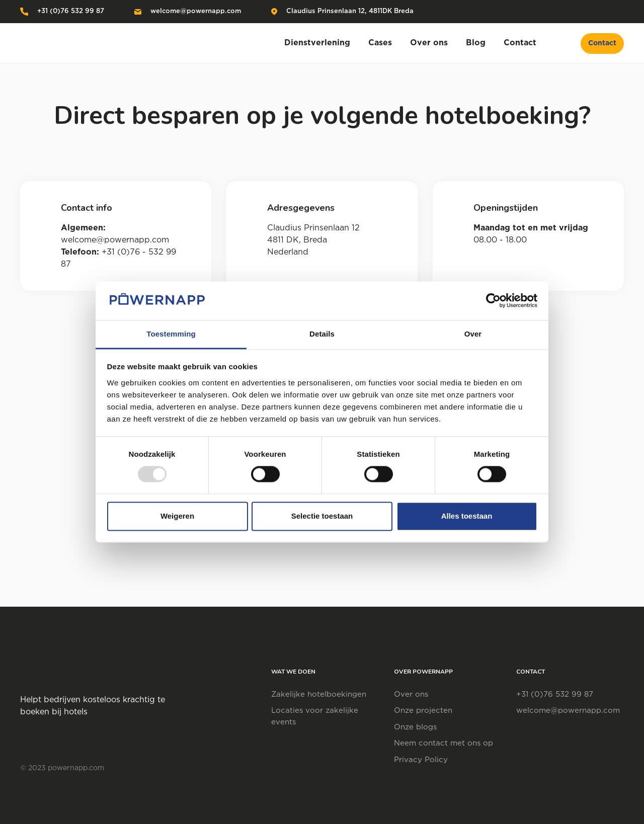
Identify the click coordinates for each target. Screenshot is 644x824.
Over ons (411, 694)
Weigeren (177, 516)
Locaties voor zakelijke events (315, 716)
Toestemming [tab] (171, 334)
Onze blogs (415, 727)
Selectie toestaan (322, 516)
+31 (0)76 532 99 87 (62, 12)
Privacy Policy (421, 760)
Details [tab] (322, 334)
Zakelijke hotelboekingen (319, 694)
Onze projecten (423, 711)
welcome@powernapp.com (188, 11)
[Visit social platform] (621, 12)
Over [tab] (473, 334)
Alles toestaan (467, 516)
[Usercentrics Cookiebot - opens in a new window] (493, 301)
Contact (602, 43)
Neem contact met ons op (444, 743)
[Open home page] (83, 43)
